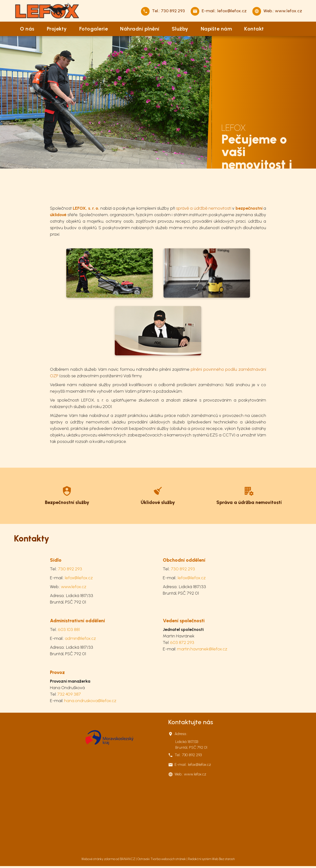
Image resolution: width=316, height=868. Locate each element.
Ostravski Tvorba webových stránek (162, 859)
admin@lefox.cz (80, 638)
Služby (180, 29)
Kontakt (254, 29)
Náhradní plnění (140, 29)
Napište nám (216, 29)
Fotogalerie (94, 29)
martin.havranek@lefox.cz (202, 649)
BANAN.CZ (128, 859)
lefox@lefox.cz (232, 11)
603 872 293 (182, 642)
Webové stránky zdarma (98, 859)
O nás (27, 29)
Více (67, 495)
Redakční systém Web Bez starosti (211, 859)
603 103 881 (69, 629)
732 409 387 (69, 694)
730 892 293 (173, 11)
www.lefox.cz (289, 11)
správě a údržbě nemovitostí (204, 208)
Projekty (57, 29)
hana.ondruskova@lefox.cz (90, 701)
